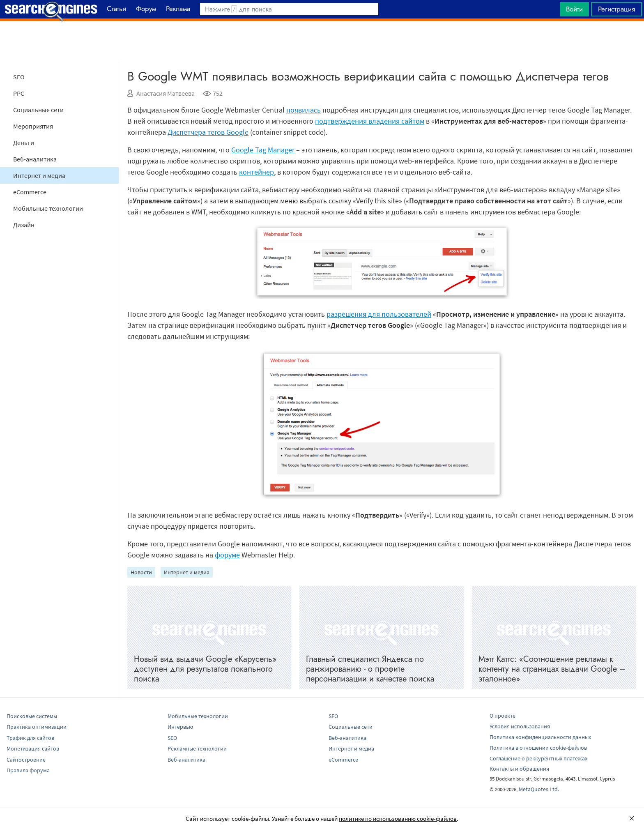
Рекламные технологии (197, 748)
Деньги (24, 143)
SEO (19, 77)
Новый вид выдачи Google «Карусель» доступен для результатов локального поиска (205, 669)
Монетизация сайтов (33, 748)
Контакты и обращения (519, 769)
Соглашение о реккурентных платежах (538, 758)
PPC (19, 93)
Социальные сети (38, 110)
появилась (304, 110)
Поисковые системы (32, 716)
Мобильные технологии (48, 208)
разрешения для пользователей (379, 314)
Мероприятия (33, 126)
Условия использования (520, 726)
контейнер (256, 172)
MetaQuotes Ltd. (539, 789)
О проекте (503, 716)
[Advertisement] (322, 41)
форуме (227, 555)
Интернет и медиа (39, 175)
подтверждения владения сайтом (370, 121)
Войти (574, 9)
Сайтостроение (26, 760)
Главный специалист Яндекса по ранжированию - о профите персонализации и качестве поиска (370, 669)
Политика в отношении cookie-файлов (538, 748)
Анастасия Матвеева (166, 93)
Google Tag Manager (263, 150)
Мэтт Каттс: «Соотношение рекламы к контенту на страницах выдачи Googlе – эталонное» (552, 669)
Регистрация (616, 9)
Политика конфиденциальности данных (540, 737)
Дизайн (24, 225)
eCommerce (30, 192)
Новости (141, 572)
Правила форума (28, 770)
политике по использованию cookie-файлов (398, 819)
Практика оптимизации (37, 727)
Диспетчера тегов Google (208, 132)
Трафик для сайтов (30, 738)
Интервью (180, 727)
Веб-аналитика (35, 159)
